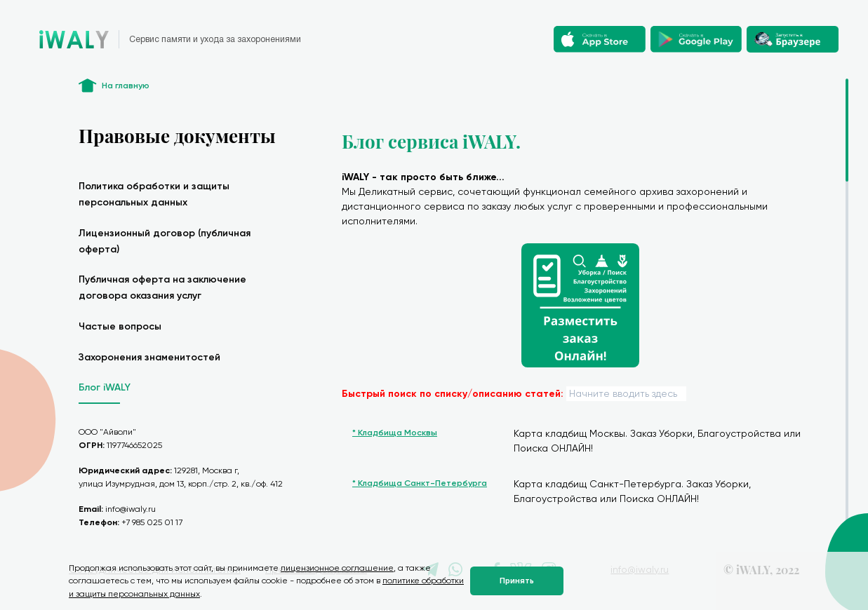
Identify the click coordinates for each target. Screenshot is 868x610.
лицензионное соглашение (337, 568)
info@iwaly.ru (131, 509)
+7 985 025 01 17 (152, 522)
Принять (517, 581)
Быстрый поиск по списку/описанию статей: (453, 394)
